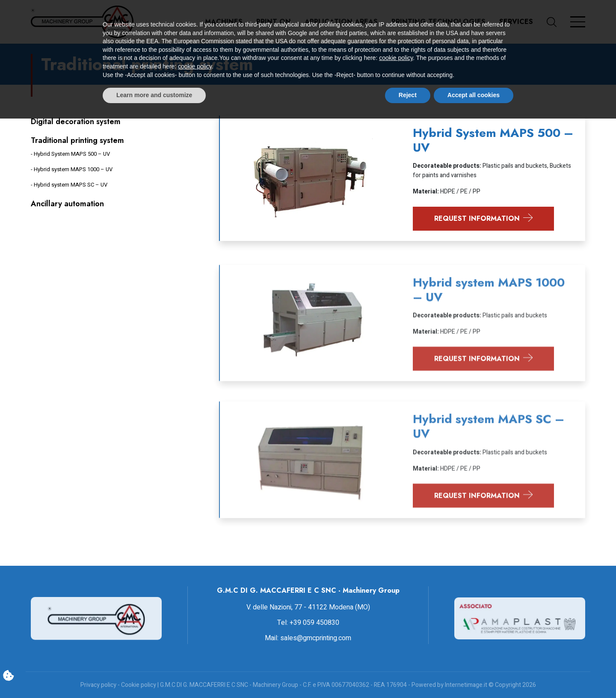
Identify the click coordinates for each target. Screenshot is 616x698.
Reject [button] (408, 674)
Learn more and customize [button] (154, 674)
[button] (558, 22)
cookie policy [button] (396, 638)
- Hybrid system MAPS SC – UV (69, 185)
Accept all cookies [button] (474, 674)
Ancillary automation (67, 204)
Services (516, 22)
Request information (484, 218)
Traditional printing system (77, 140)
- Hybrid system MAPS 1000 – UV (72, 169)
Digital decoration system (76, 122)
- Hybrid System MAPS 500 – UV (70, 154)
